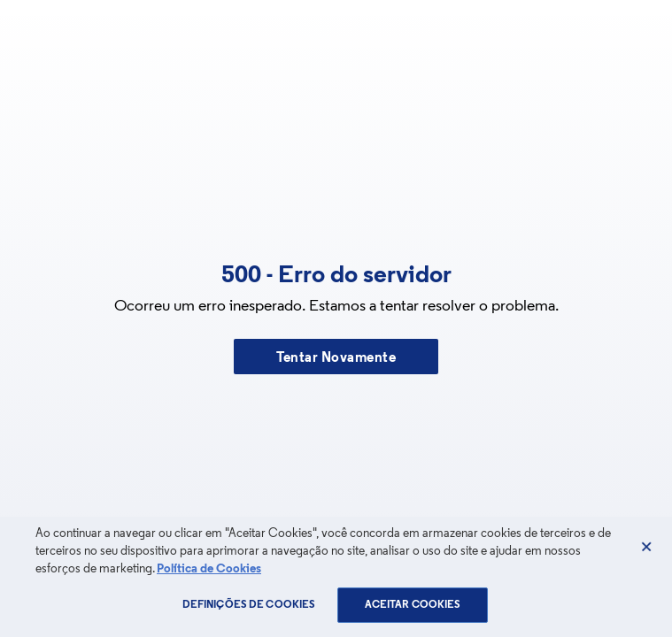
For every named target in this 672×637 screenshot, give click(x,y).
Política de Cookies (209, 569)
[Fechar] (646, 547)
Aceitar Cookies (413, 605)
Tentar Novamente (336, 358)
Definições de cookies (249, 605)
